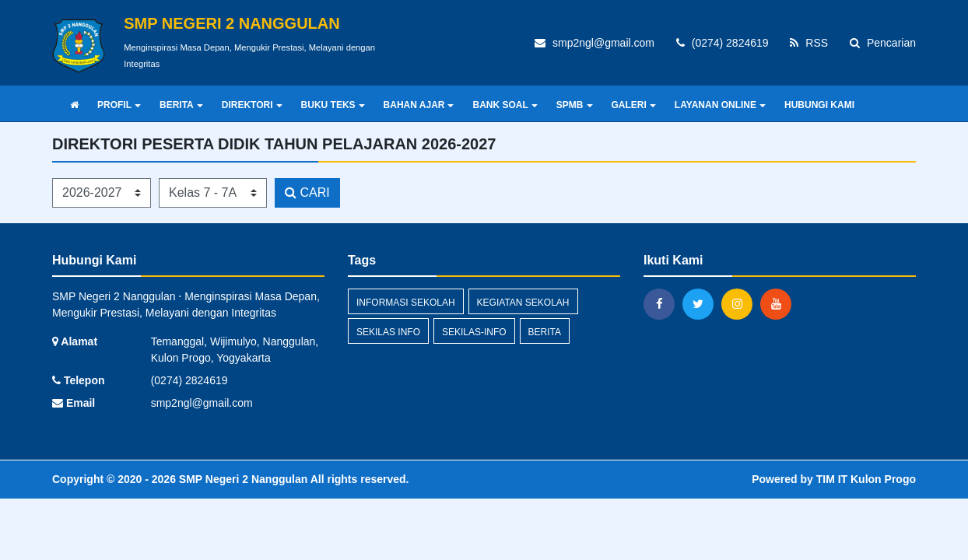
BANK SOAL (505, 105)
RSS (809, 43)
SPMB (575, 105)
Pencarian (883, 43)
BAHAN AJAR (419, 105)
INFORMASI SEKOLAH (406, 303)
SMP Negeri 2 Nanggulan (242, 479)
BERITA (181, 105)
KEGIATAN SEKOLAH (523, 303)
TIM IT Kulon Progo (866, 479)
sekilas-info (474, 332)
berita (545, 332)
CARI (307, 192)
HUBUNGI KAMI (819, 105)
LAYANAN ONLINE (720, 105)
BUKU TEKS (333, 105)
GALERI (634, 105)
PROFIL (119, 105)
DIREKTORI (252, 105)
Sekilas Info (388, 332)
